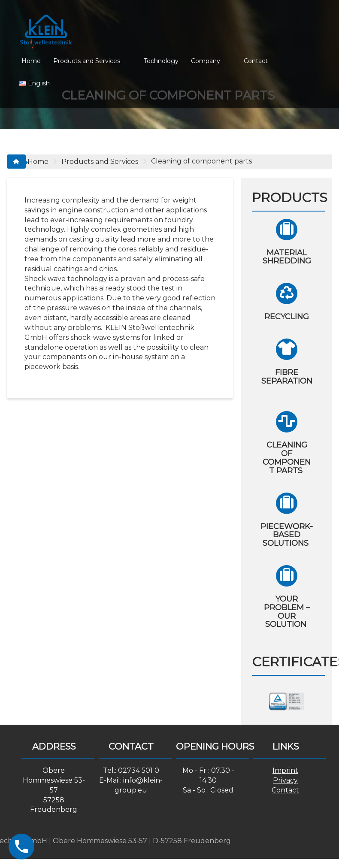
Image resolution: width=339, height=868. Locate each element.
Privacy (285, 780)
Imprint (285, 770)
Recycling (287, 317)
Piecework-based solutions (287, 535)
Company (206, 61)
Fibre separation (287, 381)
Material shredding (287, 257)
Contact (256, 61)
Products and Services (87, 61)
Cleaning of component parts (287, 458)
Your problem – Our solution (287, 612)
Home (31, 61)
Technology (161, 61)
